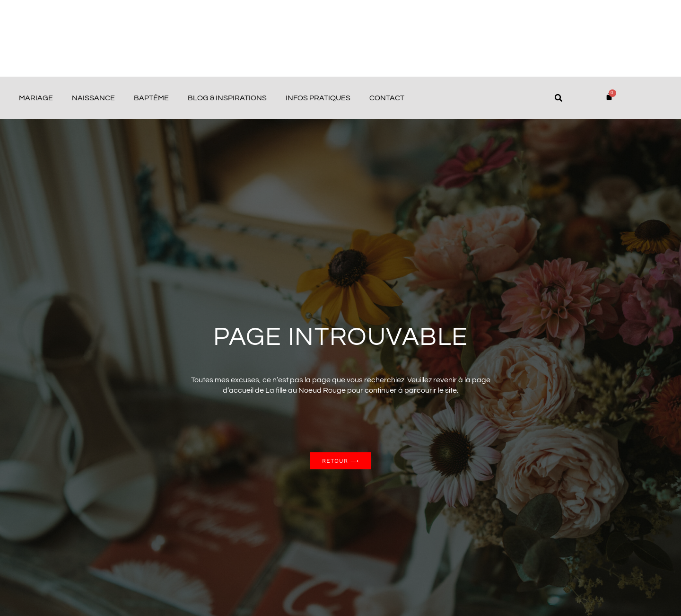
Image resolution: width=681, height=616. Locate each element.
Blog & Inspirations (227, 98)
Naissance (93, 98)
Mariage (36, 98)
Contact (387, 98)
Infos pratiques (318, 98)
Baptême (151, 98)
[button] (559, 98)
